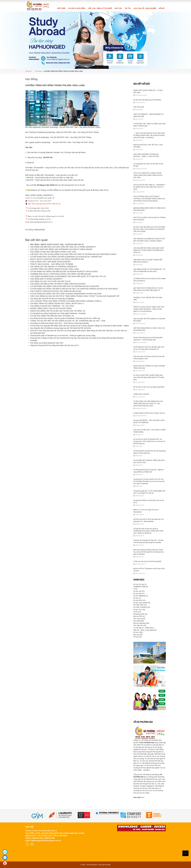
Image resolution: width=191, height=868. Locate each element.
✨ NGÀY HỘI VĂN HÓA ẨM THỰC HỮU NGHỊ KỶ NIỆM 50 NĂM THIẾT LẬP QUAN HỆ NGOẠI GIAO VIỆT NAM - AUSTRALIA (149, 135)
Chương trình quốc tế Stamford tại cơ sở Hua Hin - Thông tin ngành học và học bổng (63, 336)
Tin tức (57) (137, 637)
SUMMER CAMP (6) (141, 587)
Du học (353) (138, 632)
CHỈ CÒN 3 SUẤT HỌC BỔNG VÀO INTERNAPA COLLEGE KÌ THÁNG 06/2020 (61, 249)
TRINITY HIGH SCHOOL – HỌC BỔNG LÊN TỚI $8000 (52, 264)
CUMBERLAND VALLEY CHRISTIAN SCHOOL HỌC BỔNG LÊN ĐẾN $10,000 (61, 274)
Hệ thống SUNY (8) (140, 614)
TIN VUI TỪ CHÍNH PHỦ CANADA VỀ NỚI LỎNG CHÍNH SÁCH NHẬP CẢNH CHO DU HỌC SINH (148, 175)
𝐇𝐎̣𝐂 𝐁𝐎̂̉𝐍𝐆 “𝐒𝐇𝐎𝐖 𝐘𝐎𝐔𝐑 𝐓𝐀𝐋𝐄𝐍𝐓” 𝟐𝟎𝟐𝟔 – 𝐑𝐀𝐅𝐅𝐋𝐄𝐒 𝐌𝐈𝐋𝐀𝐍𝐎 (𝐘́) (57, 244)
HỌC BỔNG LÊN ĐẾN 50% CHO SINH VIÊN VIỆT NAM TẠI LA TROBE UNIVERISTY (63, 247)
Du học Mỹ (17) (139, 594)
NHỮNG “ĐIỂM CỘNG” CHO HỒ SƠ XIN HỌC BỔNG (51, 308)
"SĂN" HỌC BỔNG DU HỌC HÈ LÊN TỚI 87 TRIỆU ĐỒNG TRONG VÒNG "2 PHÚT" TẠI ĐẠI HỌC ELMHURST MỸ (75, 296)
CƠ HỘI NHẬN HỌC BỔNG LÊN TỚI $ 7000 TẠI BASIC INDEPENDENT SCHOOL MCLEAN (66, 294)
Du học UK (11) (139, 591)
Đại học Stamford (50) (141, 623)
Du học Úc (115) (139, 610)
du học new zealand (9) (142, 603)
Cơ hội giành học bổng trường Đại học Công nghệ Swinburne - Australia (58, 313)
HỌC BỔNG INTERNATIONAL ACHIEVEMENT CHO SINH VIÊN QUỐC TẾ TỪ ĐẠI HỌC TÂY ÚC (68, 276)
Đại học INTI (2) (139, 616)
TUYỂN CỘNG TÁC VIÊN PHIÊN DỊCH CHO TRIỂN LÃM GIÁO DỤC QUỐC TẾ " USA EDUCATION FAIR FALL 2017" (148, 404)
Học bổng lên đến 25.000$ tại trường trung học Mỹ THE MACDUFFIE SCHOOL (61, 328)
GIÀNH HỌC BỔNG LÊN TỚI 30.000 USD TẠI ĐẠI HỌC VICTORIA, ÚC (58, 311)
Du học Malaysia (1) (141, 596)
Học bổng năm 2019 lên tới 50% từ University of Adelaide (52, 299)
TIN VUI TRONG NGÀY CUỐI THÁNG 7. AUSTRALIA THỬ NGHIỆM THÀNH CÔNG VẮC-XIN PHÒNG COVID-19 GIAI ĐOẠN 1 (149, 199)
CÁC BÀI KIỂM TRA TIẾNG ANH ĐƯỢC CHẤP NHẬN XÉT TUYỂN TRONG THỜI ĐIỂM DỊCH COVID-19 (149, 250)
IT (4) (135, 589)
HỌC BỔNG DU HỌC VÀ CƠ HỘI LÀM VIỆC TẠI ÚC (51, 281)
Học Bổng (38, 71)
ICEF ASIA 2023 (139, 107)
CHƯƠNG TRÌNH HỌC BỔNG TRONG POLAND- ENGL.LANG (55, 269)
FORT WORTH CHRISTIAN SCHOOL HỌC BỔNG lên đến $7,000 (56, 291)
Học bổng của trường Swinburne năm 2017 (47, 343)
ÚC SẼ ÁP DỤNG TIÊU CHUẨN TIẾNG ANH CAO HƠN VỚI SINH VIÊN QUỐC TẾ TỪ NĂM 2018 (149, 377)
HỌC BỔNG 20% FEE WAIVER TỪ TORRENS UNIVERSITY (54, 267)
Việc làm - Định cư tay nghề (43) (145, 630)
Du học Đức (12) (139, 600)
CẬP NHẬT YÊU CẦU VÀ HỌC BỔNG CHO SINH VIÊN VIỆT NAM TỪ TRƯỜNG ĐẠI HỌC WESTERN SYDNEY (73, 254)
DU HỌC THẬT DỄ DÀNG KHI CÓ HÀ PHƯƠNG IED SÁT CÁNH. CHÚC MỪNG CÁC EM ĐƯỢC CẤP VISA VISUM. (149, 229)
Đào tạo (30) (138, 635)
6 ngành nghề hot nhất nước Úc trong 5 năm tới (149, 413)
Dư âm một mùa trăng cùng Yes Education (147, 100)
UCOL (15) (137, 612)
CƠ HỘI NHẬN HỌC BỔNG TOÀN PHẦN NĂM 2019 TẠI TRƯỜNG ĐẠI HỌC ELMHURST (65, 286)
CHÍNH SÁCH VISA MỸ (141, 394)
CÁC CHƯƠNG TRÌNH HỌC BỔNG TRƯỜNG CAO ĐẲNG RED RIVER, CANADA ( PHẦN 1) (66, 301)
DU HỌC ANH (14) (140, 605)
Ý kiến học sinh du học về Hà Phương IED (147, 561)
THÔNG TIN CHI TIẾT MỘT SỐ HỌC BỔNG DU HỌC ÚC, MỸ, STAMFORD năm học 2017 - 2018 (68, 321)
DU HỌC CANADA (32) (142, 607)
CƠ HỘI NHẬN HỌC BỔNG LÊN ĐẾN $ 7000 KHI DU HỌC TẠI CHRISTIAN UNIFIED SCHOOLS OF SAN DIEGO (74, 289)
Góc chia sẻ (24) (139, 619)
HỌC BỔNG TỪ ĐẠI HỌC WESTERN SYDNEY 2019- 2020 (53, 252)
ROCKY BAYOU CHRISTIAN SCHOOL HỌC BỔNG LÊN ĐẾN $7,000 (57, 259)
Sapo (109, 865)
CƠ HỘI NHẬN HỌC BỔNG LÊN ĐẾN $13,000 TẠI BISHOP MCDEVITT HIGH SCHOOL (64, 271)
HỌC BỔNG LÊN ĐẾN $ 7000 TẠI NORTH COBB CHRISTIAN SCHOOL (58, 284)
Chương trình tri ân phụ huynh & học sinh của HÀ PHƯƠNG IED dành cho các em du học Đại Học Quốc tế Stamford (149, 481)
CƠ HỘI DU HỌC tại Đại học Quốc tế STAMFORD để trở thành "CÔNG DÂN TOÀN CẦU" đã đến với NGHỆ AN (148, 531)
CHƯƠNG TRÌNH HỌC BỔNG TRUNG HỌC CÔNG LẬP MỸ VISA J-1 (57, 303)
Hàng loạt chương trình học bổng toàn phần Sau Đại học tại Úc (54, 345)
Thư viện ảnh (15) (140, 625)
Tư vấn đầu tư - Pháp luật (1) (144, 628)
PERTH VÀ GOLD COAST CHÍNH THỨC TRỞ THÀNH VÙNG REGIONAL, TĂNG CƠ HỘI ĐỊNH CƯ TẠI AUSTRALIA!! (149, 309)
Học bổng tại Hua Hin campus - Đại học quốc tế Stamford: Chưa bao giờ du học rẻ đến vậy (65, 318)
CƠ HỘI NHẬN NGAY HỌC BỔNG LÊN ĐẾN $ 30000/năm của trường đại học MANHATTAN (66, 257)
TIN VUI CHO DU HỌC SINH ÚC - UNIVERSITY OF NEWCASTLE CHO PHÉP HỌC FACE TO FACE (149, 187)
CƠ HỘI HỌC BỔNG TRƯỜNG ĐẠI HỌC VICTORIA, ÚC (52, 316)
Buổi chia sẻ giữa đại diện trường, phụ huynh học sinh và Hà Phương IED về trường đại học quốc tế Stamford (149, 552)
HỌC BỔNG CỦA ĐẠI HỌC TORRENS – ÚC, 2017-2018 (52, 306)
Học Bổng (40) (139, 621)
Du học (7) (137, 598)
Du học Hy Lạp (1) (140, 584)
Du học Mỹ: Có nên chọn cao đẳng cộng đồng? (149, 387)
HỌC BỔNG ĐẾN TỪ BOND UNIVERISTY (47, 279)
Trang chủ (28, 71)
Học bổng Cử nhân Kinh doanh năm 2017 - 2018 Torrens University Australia (60, 323)
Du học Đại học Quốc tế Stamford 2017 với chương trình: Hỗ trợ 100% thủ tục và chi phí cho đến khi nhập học (149, 441)
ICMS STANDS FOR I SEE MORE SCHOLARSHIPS (50, 262)
